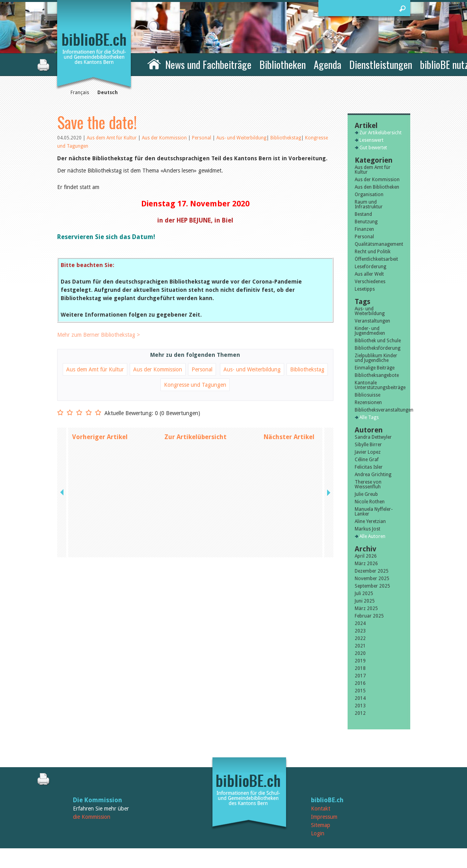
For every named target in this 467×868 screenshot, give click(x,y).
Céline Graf (367, 460)
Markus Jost (367, 529)
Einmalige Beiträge (375, 368)
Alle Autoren (372, 536)
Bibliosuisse (367, 395)
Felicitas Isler (369, 467)
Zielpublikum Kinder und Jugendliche (376, 358)
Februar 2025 (369, 616)
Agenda (327, 64)
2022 (360, 638)
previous (63, 437)
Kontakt (321, 809)
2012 (360, 713)
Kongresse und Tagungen (195, 385)
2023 (360, 631)
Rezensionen (368, 402)
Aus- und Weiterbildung (241, 138)
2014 (360, 698)
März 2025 (366, 608)
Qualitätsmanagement (379, 244)
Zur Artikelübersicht (195, 437)
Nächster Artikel (289, 437)
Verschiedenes (370, 282)
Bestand (363, 214)
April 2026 (366, 556)
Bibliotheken (283, 64)
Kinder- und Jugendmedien (370, 331)
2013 (360, 706)
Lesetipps (365, 289)
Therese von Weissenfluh (368, 484)
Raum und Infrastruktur (369, 204)
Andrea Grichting (373, 475)
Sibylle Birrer (368, 445)
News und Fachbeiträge (208, 64)
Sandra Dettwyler (373, 437)
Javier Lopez (368, 452)
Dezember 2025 (372, 571)
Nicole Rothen (370, 502)
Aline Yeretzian (370, 521)
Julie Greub (366, 494)
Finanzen (364, 229)
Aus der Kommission (165, 138)
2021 (360, 646)
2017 (360, 676)
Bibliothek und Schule (378, 341)
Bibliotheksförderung (378, 348)
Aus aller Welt (369, 274)
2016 (360, 683)
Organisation (369, 195)
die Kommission (92, 817)
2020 (360, 653)
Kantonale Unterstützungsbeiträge (379, 385)
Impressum (324, 817)
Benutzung (366, 222)
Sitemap (321, 825)
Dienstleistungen (381, 64)
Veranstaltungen (372, 321)
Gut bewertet (373, 148)
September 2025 (372, 586)
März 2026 (366, 564)
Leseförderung (370, 267)
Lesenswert (371, 140)
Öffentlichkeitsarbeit (376, 259)
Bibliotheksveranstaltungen (379, 410)
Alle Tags (369, 417)
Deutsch (108, 93)
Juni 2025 (365, 601)
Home (154, 63)
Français (80, 93)
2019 (360, 661)
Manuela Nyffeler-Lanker (374, 512)
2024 (360, 623)
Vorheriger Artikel (100, 437)
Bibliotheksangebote (377, 375)
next (328, 437)
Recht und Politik (373, 252)
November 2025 (372, 579)
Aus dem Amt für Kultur (112, 138)
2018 (360, 668)
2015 (360, 691)
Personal (202, 138)
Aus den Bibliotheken (377, 187)
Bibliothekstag (286, 138)
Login (318, 833)
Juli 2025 (364, 594)
